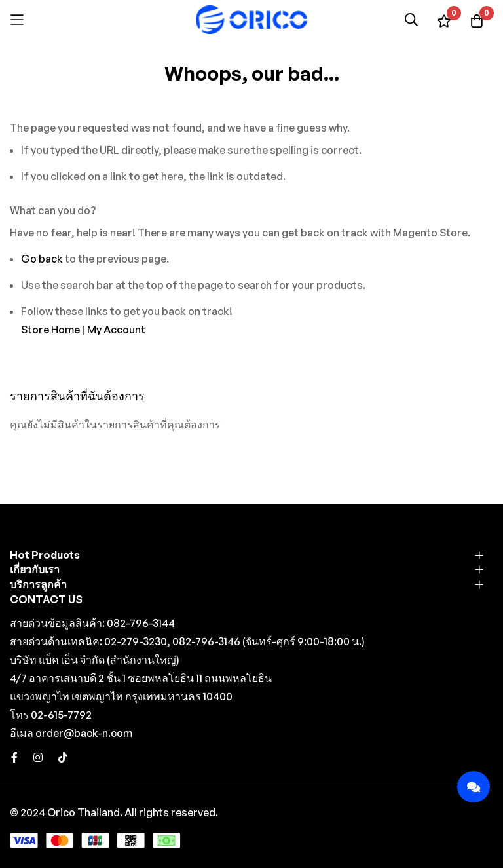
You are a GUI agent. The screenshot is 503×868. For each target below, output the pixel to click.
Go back (42, 259)
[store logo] (251, 20)
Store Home (50, 330)
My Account (116, 330)
